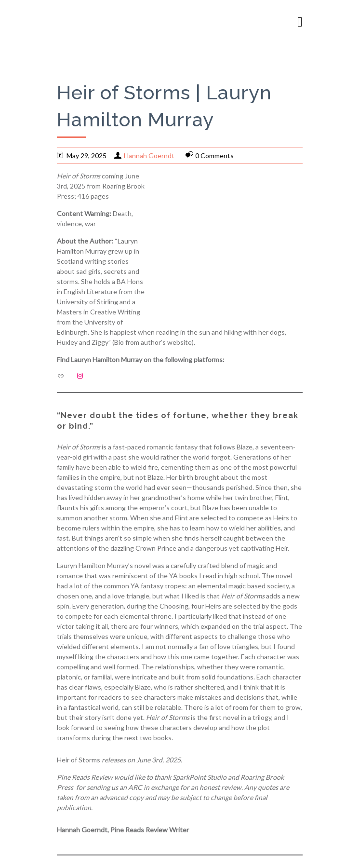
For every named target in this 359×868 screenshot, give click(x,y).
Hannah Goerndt (149, 156)
